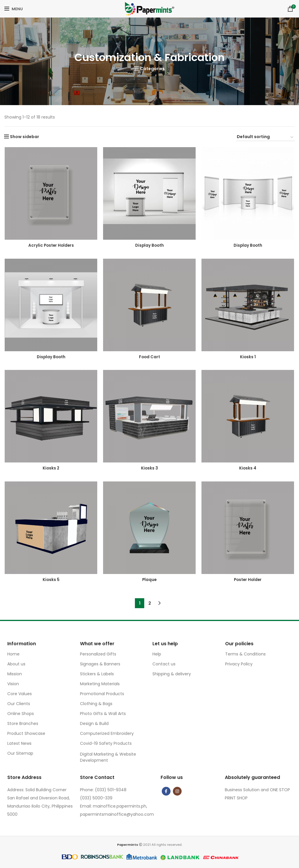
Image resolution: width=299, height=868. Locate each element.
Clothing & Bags (96, 704)
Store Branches (23, 723)
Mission (15, 674)
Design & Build (94, 723)
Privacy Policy (239, 664)
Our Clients (19, 704)
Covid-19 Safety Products (106, 743)
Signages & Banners (100, 664)
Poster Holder (248, 581)
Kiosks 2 (51, 469)
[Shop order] (265, 138)
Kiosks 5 (51, 581)
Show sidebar (25, 137)
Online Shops (21, 714)
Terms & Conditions (245, 654)
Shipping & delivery (172, 674)
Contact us (164, 664)
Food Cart (150, 357)
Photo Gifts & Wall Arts (103, 714)
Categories (152, 69)
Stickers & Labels (97, 674)
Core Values (20, 694)
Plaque (150, 581)
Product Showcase (26, 733)
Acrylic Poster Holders (51, 246)
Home (13, 654)
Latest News (19, 743)
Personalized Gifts (98, 654)
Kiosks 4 (248, 469)
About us (16, 664)
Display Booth (150, 246)
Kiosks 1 (248, 357)
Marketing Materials (100, 684)
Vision (13, 684)
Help (157, 654)
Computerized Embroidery (107, 733)
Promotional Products (102, 694)
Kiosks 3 (150, 469)
